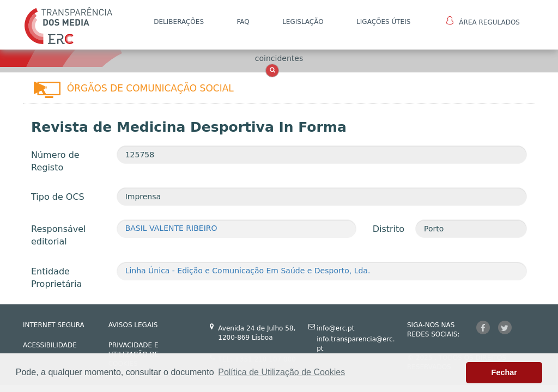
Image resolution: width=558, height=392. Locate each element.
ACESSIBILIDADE (50, 345)
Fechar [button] (504, 372)
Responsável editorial (59, 235)
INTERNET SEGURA (54, 325)
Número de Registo (55, 161)
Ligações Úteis (383, 22)
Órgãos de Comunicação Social (150, 88)
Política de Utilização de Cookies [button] (281, 372)
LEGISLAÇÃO (303, 22)
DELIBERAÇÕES (179, 22)
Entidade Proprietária (56, 278)
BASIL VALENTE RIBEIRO (171, 228)
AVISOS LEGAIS (133, 325)
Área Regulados (483, 21)
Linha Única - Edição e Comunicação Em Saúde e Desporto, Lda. (248, 271)
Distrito (389, 229)
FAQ (243, 22)
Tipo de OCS (58, 197)
